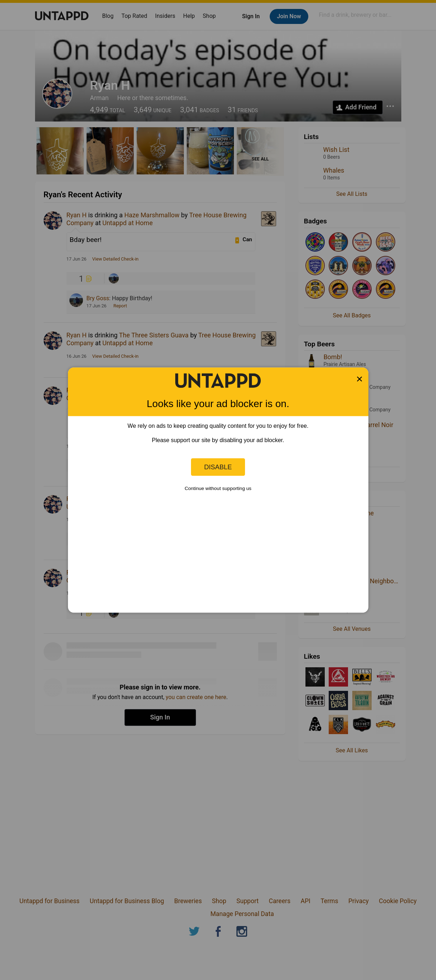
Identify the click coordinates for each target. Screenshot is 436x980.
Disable (218, 467)
